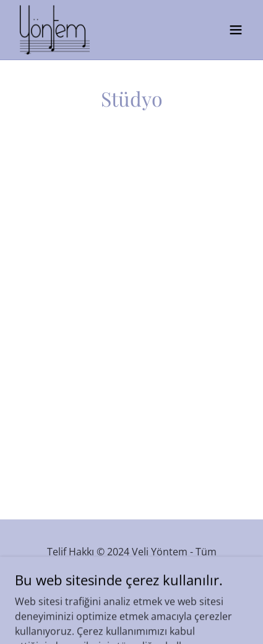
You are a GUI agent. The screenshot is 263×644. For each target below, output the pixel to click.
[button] (236, 30)
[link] (55, 30)
